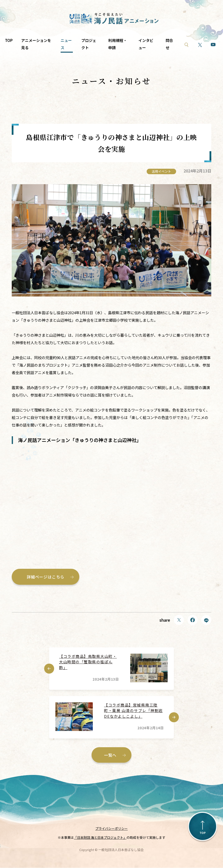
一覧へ (110, 755)
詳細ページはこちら (46, 577)
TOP (9, 40)
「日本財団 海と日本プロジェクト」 (100, 838)
